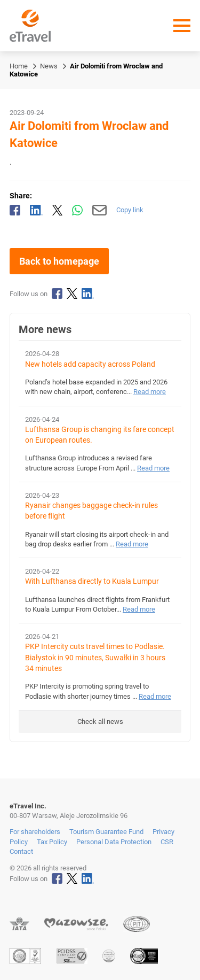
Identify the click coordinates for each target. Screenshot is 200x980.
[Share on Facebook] (15, 210)
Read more (150, 392)
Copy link (130, 210)
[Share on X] (58, 210)
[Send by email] (99, 210)
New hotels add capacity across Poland (90, 364)
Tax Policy (52, 842)
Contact (21, 851)
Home (19, 66)
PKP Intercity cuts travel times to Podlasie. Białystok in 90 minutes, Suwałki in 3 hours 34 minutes (95, 657)
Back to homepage (59, 261)
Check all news (100, 722)
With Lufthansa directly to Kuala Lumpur (92, 581)
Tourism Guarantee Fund (106, 832)
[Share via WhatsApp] (77, 210)
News (49, 66)
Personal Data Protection (114, 842)
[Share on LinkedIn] (36, 210)
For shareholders (35, 832)
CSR (167, 842)
